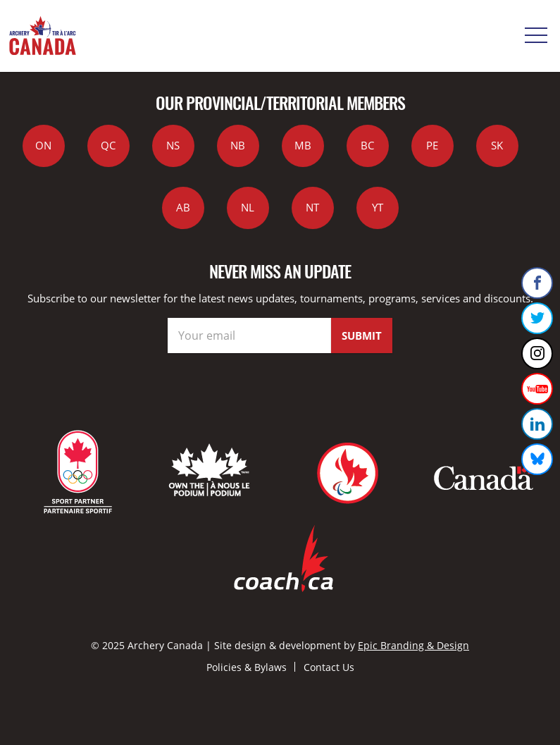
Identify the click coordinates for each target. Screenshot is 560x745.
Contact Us (329, 667)
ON (43, 145)
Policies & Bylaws (247, 667)
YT (378, 207)
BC (367, 145)
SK (497, 145)
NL (248, 207)
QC (108, 145)
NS (173, 145)
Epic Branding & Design (413, 645)
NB (238, 145)
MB (303, 145)
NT (312, 207)
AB (183, 207)
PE (432, 145)
